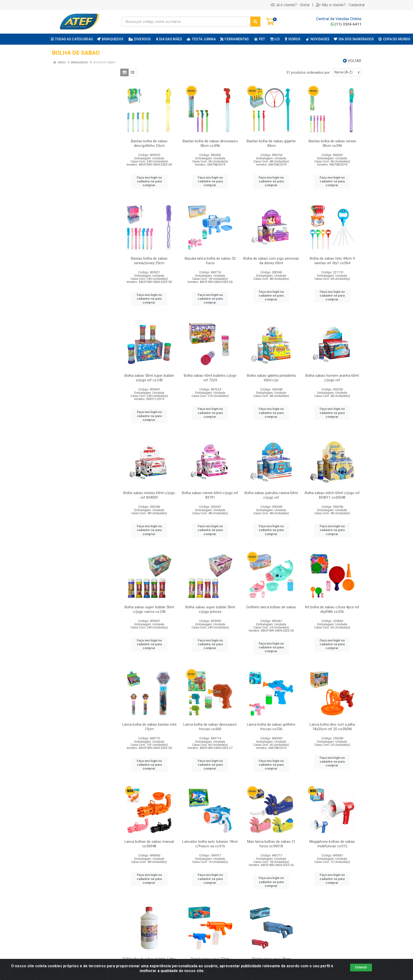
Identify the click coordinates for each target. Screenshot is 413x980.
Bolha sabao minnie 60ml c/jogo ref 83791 (210, 495)
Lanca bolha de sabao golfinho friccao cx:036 (271, 727)
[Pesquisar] (255, 22)
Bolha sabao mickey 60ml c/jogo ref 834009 (149, 495)
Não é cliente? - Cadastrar (340, 5)
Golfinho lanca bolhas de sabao (271, 607)
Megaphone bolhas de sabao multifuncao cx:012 (332, 844)
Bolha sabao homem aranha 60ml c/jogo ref (332, 378)
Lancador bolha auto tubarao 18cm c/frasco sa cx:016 (210, 844)
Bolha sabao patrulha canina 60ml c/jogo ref (271, 495)
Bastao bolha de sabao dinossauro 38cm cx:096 (210, 143)
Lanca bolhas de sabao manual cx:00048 (149, 844)
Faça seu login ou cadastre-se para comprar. (149, 181)
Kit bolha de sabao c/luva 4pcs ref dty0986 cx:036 (332, 609)
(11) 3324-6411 (346, 24)
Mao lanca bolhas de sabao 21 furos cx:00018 (271, 844)
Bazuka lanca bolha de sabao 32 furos (210, 261)
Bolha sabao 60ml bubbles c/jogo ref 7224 (210, 378)
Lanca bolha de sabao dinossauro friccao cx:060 (210, 727)
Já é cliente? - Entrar (290, 5)
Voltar (352, 61)
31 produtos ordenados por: (308, 72)
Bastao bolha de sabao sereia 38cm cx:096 (332, 143)
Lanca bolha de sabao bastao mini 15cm (149, 727)
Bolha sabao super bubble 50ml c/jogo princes (210, 609)
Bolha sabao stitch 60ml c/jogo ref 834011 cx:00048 (332, 495)
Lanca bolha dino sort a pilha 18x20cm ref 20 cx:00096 (332, 727)
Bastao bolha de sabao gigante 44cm (271, 143)
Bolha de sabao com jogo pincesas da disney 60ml (271, 261)
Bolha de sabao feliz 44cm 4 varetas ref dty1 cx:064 (332, 261)
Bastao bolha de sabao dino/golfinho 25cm (149, 143)
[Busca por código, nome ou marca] (186, 22)
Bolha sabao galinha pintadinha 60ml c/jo (271, 378)
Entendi (361, 967)
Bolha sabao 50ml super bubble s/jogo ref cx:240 (149, 378)
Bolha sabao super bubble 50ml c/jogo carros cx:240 (149, 609)
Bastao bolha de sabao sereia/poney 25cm (149, 261)
